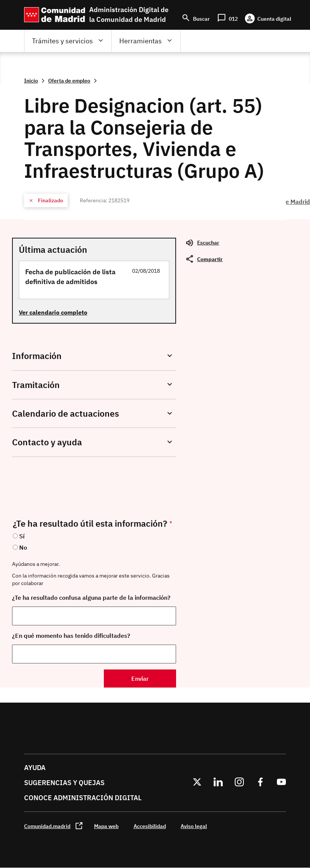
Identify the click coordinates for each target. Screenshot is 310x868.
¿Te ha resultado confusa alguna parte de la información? (91, 598)
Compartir (210, 259)
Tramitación (36, 385)
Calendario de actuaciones (65, 413)
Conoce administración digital (83, 798)
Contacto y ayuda (47, 442)
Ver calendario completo (53, 312)
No (23, 547)
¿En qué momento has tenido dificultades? (71, 636)
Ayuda (35, 768)
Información (37, 356)
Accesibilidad (150, 826)
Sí (22, 536)
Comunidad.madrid (47, 826)
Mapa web (106, 826)
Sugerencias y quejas (64, 783)
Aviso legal (194, 826)
